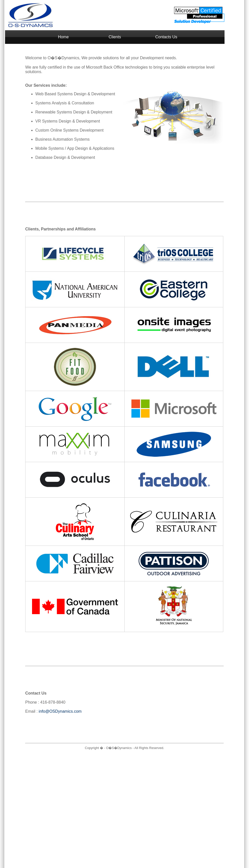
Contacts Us (166, 37)
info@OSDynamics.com (60, 711)
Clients (115, 37)
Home (63, 37)
